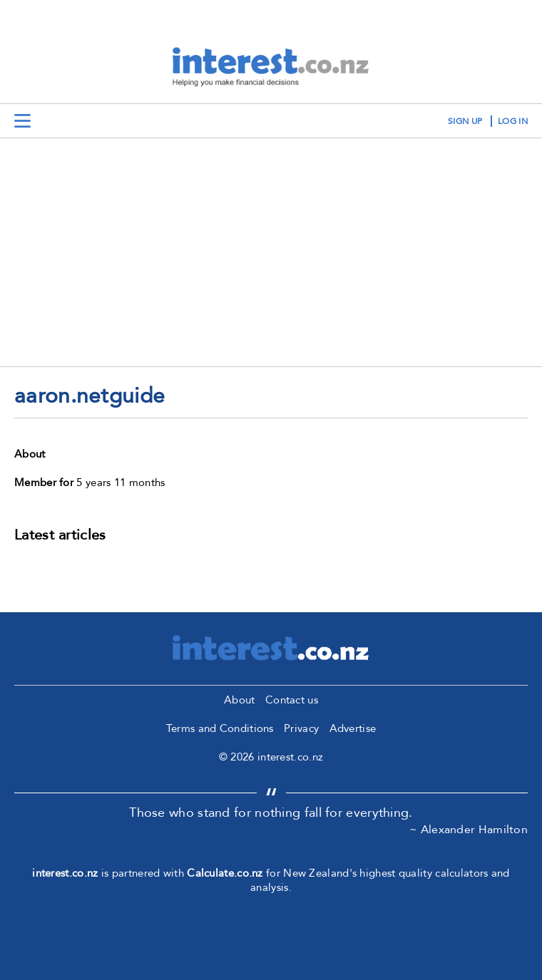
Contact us (292, 700)
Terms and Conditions (220, 728)
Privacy (301, 728)
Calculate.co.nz (225, 873)
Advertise (353, 728)
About (240, 700)
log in (513, 121)
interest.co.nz (65, 873)
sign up (465, 121)
